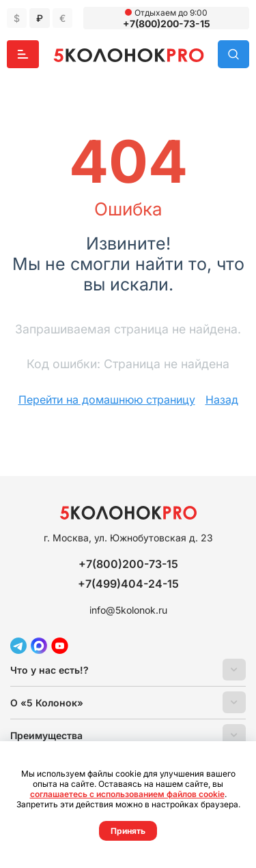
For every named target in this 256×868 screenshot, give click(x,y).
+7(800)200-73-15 (167, 24)
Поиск (233, 54)
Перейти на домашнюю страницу (107, 400)
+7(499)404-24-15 (128, 584)
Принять (128, 831)
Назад (222, 400)
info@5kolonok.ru (128, 610)
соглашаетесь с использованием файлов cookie (127, 794)
